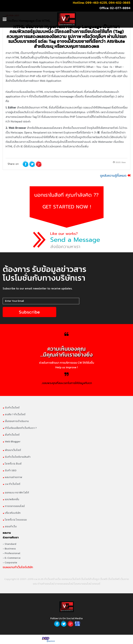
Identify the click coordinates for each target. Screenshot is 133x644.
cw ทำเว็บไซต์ (11, 484)
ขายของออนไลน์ (64, 584)
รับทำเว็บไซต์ (11, 407)
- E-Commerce (12, 558)
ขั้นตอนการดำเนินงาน (16, 421)
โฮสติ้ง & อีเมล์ (12, 464)
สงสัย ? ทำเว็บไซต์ (14, 414)
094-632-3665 (119, 3)
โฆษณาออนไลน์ (83, 584)
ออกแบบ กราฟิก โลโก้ (16, 492)
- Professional (11, 553)
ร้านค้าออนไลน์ (46, 584)
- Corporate (10, 562)
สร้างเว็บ (56, 579)
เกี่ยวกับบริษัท (12, 513)
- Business (9, 548)
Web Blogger (12, 441)
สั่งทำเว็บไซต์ (11, 435)
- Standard (9, 544)
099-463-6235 (96, 3)
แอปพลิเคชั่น (11, 499)
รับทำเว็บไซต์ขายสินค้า (17, 457)
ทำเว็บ (48, 579)
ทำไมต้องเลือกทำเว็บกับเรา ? (20, 428)
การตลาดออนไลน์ (14, 506)
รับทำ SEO (10, 470)
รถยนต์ (96, 584)
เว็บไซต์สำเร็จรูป (90, 579)
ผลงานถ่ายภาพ (12, 477)
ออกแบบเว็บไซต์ (71, 579)
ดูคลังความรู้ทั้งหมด (113, 175)
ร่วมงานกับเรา (11, 537)
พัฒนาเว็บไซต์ (12, 450)
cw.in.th (39, 579)
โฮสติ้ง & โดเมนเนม (15, 520)
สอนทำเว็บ (10, 526)
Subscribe (29, 312)
